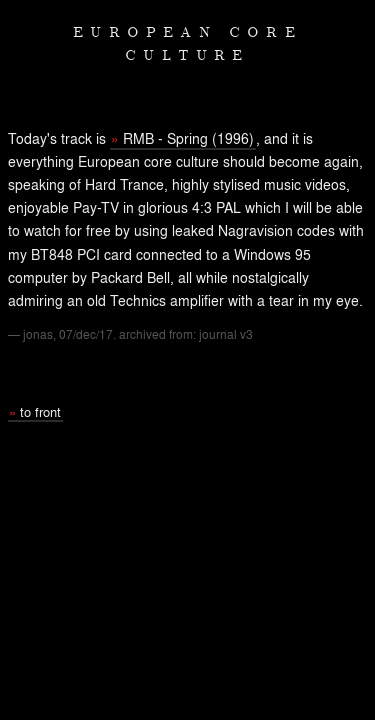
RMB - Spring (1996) (188, 137)
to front (40, 411)
